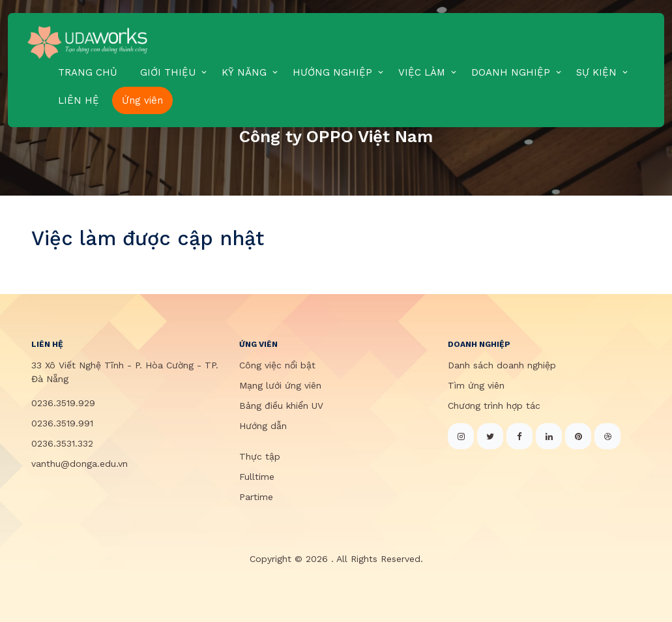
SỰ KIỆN (596, 72)
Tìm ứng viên (476, 385)
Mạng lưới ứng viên (280, 385)
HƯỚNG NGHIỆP (332, 72)
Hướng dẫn (263, 426)
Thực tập (260, 456)
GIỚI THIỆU (168, 72)
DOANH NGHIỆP (511, 72)
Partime (256, 497)
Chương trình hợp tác (494, 406)
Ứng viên (142, 100)
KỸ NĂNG (244, 72)
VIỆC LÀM (422, 72)
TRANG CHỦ (88, 72)
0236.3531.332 (62, 443)
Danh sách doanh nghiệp (502, 365)
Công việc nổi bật (277, 365)
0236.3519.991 (62, 423)
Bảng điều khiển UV (281, 406)
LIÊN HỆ (79, 100)
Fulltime (257, 477)
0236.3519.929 (63, 403)
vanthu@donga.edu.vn (80, 464)
